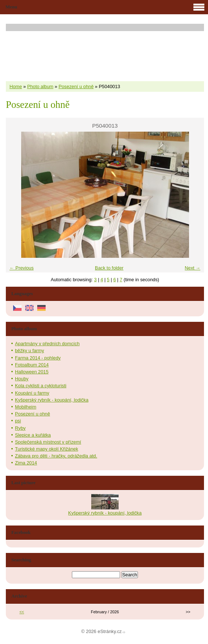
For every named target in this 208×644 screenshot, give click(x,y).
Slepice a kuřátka (33, 435)
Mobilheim (26, 407)
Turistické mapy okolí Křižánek (47, 449)
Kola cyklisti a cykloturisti (41, 386)
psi (18, 421)
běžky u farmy (30, 351)
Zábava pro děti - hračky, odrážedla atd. (56, 456)
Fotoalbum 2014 (32, 365)
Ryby (20, 428)
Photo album (40, 86)
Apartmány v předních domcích (47, 344)
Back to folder (109, 268)
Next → (192, 268)
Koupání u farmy (32, 393)
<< (22, 612)
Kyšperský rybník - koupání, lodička (52, 400)
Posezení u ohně (76, 86)
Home (16, 86)
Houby (22, 379)
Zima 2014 (26, 463)
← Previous (22, 268)
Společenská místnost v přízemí (48, 442)
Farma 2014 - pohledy (38, 358)
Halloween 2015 (32, 372)
